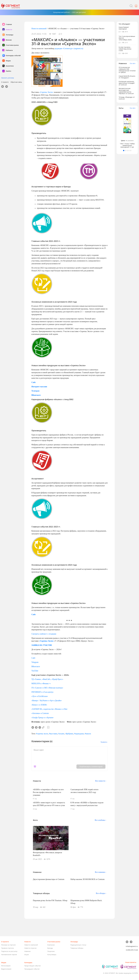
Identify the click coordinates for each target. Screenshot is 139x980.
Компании (51, 945)
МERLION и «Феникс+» (41, 684)
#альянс (61, 734)
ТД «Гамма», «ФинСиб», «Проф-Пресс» (47, 679)
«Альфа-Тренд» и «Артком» (43, 718)
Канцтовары (52, 955)
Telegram (35, 662)
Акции (27, 955)
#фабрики (69, 734)
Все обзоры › (101, 893)
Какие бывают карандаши (124, 28)
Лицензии (51, 951)
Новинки (27, 951)
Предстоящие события (32, 966)
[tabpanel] (127, 130)
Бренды (50, 948)
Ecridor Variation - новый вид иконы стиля (125, 49)
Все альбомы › (100, 820)
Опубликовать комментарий (91, 767)
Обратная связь (16, 82)
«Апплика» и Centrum (40, 713)
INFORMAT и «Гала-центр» (43, 692)
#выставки (53, 734)
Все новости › (101, 781)
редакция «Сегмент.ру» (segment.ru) (69, 48)
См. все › (133, 63)
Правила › (104, 742)
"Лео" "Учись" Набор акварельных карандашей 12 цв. (127, 145)
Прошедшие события (32, 969)
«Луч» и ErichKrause (40, 696)
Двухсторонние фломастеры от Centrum (49, 879)
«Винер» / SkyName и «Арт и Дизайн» (47, 701)
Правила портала (8, 948)
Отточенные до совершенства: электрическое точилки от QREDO (127, 70)
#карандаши (79, 734)
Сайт (34, 614)
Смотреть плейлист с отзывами (44, 634)
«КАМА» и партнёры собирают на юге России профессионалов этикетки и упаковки (48, 792)
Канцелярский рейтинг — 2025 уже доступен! (70, 12)
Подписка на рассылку (9, 951)
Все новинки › (101, 872)
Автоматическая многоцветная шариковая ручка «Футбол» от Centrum (126, 91)
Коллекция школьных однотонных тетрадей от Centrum (127, 83)
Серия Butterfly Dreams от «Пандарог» (127, 77)
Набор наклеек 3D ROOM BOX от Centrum (87, 879)
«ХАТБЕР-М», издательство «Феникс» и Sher (49, 709)
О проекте (5, 82)
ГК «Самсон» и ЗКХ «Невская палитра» (47, 688)
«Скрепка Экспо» (46, 92)
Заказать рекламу (8, 78)
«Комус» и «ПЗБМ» (39, 705)
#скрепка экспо (42, 734)
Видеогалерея (6, 969)
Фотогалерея (6, 966)
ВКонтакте (36, 666)
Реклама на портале (8, 945)
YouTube (35, 671)
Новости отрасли (30, 948)
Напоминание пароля (9, 955)
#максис (88, 734)
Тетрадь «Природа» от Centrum (127, 98)
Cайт (33, 658)
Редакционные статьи (78, 945)
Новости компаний (39, 29)
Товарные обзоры (77, 948)
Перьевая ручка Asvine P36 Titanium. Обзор (50, 900)
